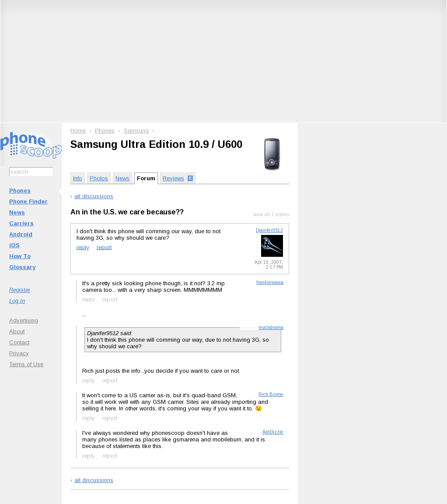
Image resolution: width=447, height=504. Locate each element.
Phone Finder (28, 201)
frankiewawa (270, 282)
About (17, 331)
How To (20, 256)
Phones (20, 191)
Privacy (19, 353)
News (17, 212)
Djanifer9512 (269, 230)
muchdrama (271, 327)
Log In (17, 301)
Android (21, 234)
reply (83, 247)
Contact (19, 342)
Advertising (24, 320)
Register (20, 290)
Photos (99, 178)
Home (78, 131)
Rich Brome (271, 394)
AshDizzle (273, 432)
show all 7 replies (271, 215)
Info (78, 178)
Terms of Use (26, 364)
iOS (14, 245)
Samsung (136, 131)
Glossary (22, 267)
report (104, 247)
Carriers (21, 223)
